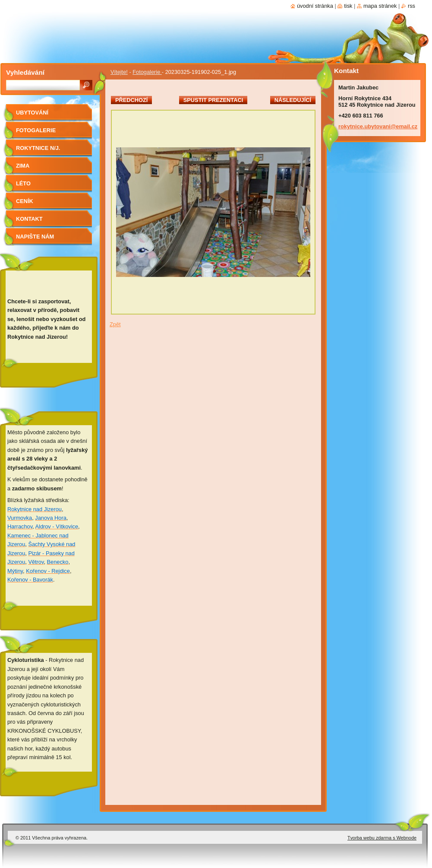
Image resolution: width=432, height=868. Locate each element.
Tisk (348, 6)
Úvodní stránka (315, 6)
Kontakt (29, 219)
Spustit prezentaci (213, 100)
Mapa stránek (380, 6)
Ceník (25, 201)
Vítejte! (119, 72)
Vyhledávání (25, 72)
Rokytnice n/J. (38, 148)
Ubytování (32, 113)
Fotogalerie (147, 72)
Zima (23, 166)
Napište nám (35, 237)
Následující (293, 100)
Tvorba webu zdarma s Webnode (382, 838)
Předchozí (131, 100)
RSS (412, 6)
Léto (23, 183)
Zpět (115, 324)
